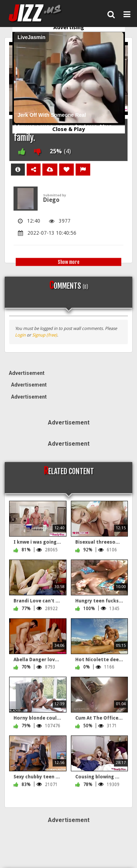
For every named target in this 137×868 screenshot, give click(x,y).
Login (20, 335)
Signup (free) (45, 335)
